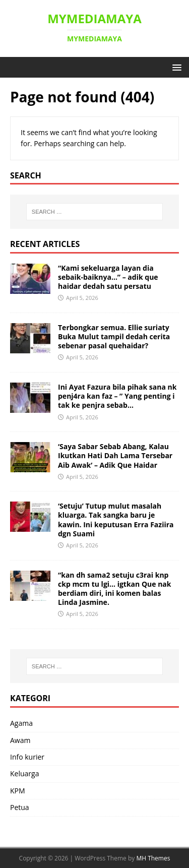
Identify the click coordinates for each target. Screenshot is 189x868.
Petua (20, 807)
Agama (21, 723)
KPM (18, 791)
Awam (20, 740)
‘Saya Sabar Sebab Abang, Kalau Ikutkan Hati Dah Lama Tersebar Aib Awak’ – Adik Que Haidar (115, 455)
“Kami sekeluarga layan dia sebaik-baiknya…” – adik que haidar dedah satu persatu (108, 277)
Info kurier (27, 757)
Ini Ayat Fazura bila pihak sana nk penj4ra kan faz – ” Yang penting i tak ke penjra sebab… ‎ (117, 396)
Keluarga (24, 773)
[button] (175, 67)
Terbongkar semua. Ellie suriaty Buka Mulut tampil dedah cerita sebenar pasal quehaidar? (114, 336)
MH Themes (153, 858)
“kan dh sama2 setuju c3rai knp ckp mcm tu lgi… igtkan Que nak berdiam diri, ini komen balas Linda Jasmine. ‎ (115, 589)
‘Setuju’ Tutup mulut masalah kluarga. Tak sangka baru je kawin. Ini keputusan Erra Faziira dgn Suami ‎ (116, 520)
